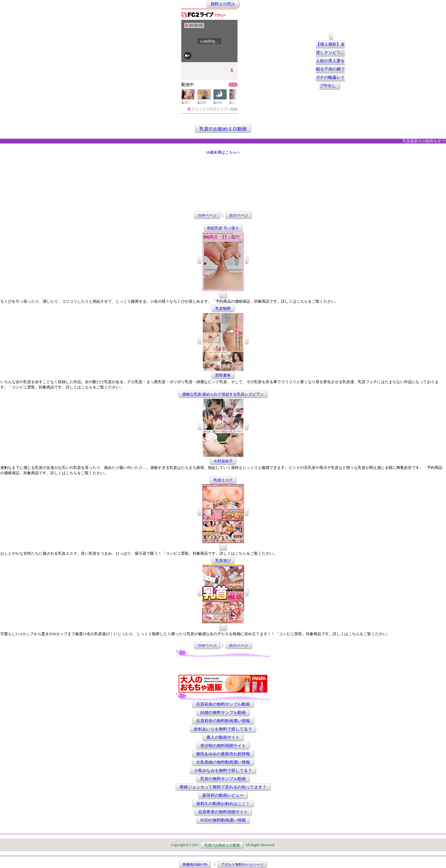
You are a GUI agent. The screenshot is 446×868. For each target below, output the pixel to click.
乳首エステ (223, 480)
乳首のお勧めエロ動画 (223, 129)
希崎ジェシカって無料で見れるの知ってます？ (223, 787)
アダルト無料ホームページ (242, 864)
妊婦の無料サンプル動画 (223, 713)
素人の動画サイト (223, 737)
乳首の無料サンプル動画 (223, 779)
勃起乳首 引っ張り (223, 228)
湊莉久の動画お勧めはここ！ (223, 804)
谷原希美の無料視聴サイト (223, 812)
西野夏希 (223, 375)
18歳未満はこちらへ (223, 152)
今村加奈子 (223, 461)
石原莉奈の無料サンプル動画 (223, 704)
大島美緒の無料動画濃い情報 (223, 762)
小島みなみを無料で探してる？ (223, 771)
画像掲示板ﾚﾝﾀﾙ (195, 864)
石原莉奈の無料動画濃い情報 (223, 721)
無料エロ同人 (223, 4)
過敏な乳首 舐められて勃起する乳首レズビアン (223, 394)
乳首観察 (223, 308)
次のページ (239, 215)
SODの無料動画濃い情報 (223, 820)
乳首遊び (223, 560)
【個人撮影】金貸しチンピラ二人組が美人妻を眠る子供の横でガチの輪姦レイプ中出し (330, 65)
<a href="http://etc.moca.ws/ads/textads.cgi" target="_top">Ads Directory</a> (223, 666)
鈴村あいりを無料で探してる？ (223, 729)
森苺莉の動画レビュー (223, 795)
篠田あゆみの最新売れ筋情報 (223, 754)
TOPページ (207, 215)
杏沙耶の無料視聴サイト (223, 746)
